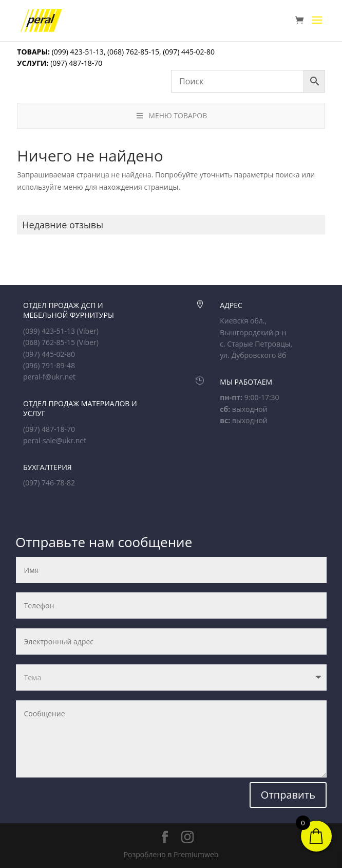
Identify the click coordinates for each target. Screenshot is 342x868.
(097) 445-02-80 (189, 52)
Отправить (288, 795)
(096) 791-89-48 (49, 365)
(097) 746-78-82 (49, 483)
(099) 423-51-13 (77, 52)
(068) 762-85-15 (133, 52)
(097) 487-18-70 (76, 63)
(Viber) (88, 331)
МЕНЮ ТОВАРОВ (171, 115)
